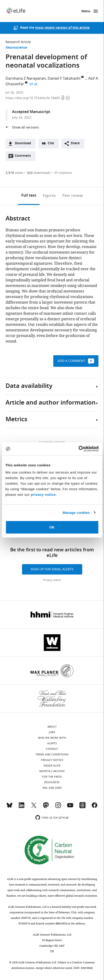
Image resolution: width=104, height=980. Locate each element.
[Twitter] (34, 807)
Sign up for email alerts (52, 569)
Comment (24, 157)
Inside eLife (52, 766)
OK (52, 527)
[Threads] (82, 807)
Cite (51, 143)
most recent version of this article (62, 28)
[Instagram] (58, 807)
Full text (29, 196)
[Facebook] (95, 807)
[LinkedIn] (22, 807)
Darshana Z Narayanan (26, 79)
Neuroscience (16, 48)
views (14, 173)
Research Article (18, 42)
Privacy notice (52, 580)
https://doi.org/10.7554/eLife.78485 (33, 98)
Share (75, 143)
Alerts (52, 743)
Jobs (52, 732)
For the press (52, 777)
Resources (52, 782)
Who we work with (52, 738)
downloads (39, 173)
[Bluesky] (9, 807)
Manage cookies (76, 513)
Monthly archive (52, 771)
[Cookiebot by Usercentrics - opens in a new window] (78, 449)
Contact (52, 749)
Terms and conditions (52, 754)
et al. (35, 84)
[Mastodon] (46, 807)
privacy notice (43, 495)
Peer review (73, 196)
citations (63, 173)
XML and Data (52, 788)
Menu (86, 11)
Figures (49, 196)
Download (23, 143)
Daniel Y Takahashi (64, 79)
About (52, 727)
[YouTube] (70, 807)
